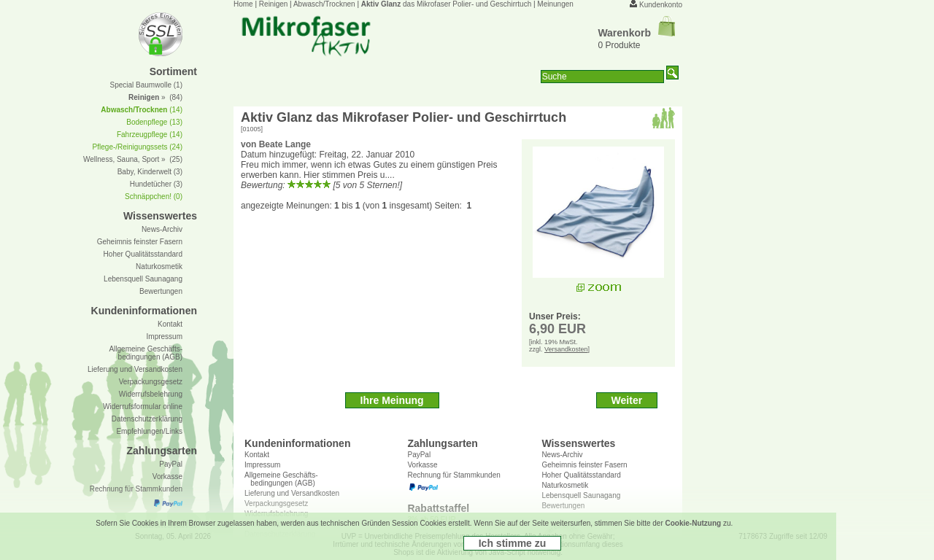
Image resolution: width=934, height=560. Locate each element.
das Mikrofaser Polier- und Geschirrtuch (446, 4)
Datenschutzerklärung (147, 419)
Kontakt (257, 455)
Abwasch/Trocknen (324, 4)
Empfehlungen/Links (149, 431)
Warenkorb (636, 33)
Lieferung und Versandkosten (135, 369)
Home (243, 4)
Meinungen (555, 4)
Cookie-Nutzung (694, 523)
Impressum (262, 465)
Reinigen (273, 4)
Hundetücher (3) (156, 184)
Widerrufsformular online (143, 407)
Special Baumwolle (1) (147, 85)
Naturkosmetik (159, 267)
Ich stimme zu (513, 543)
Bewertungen (161, 291)
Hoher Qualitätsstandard (581, 475)
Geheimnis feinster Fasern (584, 465)
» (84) (155, 97)
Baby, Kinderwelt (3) (150, 172)
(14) (142, 110)
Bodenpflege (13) (154, 122)
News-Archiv (562, 455)
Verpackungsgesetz (151, 382)
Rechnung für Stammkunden (454, 475)
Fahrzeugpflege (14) (150, 135)
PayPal (419, 455)
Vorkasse (422, 465)
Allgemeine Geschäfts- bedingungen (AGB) (281, 479)
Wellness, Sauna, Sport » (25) (133, 159)
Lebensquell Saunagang (143, 279)
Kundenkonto (661, 5)
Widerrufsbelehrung (151, 394)
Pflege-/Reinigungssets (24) (138, 147)
